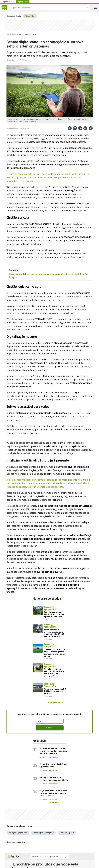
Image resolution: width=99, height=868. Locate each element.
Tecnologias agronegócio (43, 832)
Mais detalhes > (56, 703)
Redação (10, 60)
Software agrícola (67, 832)
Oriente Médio (30, 16)
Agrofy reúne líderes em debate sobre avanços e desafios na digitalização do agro (48, 276)
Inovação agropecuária (18, 832)
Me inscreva (50, 727)
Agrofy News (11, 34)
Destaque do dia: (14, 16)
